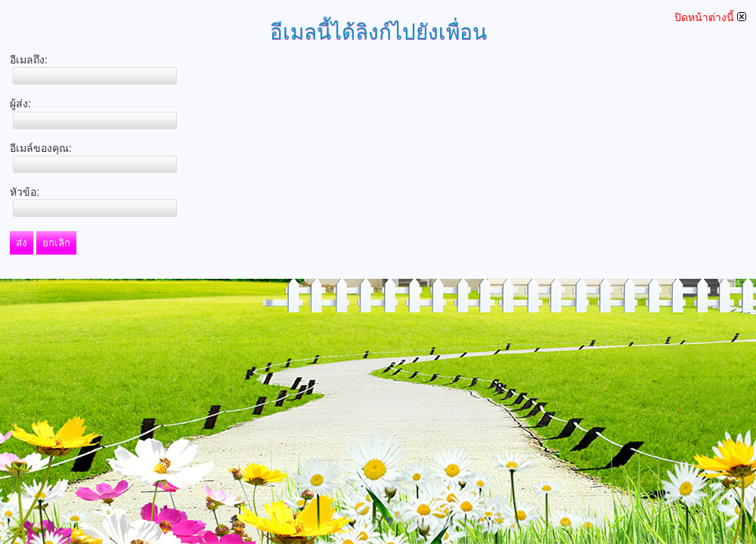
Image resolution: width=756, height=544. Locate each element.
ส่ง (22, 243)
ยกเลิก (56, 243)
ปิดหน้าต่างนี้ (710, 17)
